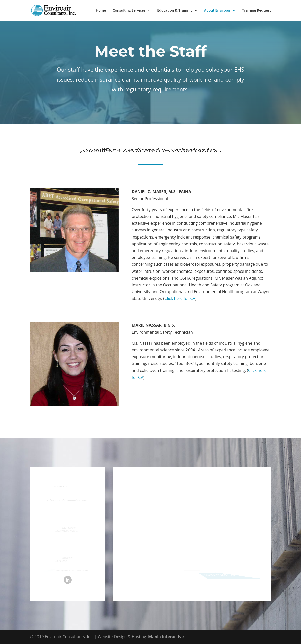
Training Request (256, 11)
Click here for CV (180, 298)
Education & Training (175, 11)
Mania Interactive (166, 637)
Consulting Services (129, 11)
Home (101, 11)
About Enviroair (217, 11)
